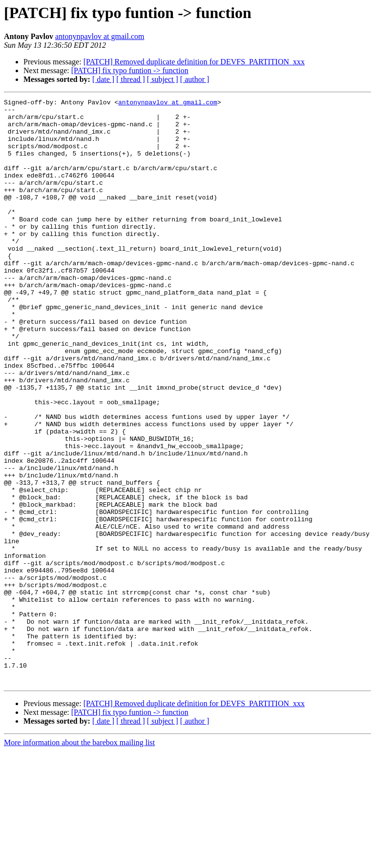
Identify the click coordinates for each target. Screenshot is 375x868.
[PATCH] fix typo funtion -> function (130, 70)
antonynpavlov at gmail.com (100, 36)
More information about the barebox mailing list (79, 859)
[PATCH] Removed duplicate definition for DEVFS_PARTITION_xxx (194, 62)
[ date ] (103, 79)
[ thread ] (131, 79)
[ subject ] (163, 79)
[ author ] (195, 79)
